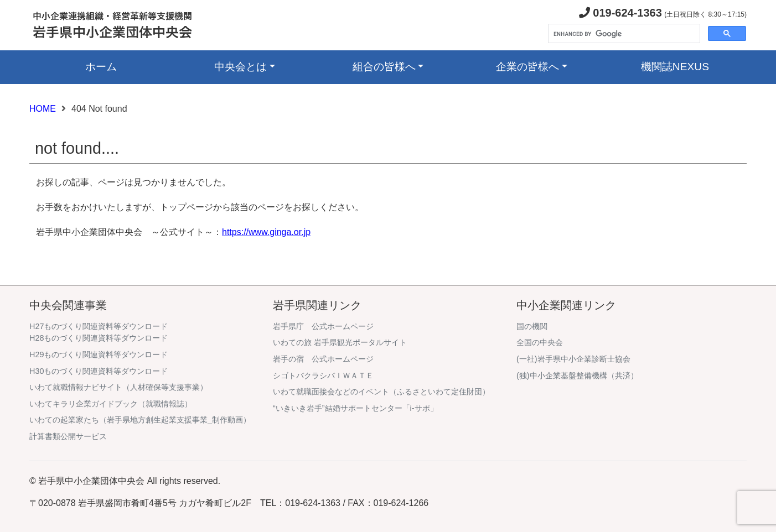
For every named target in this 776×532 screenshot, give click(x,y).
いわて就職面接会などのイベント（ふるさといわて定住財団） (381, 392)
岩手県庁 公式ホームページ (323, 326)
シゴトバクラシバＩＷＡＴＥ (323, 375)
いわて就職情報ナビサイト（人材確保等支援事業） (118, 387)
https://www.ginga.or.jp (266, 232)
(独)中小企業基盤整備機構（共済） (577, 375)
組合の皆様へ (384, 67)
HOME (43, 109)
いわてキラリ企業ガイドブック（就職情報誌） (111, 404)
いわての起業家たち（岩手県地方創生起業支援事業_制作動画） (140, 420)
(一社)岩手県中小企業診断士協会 (573, 359)
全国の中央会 (540, 342)
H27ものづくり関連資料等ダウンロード (99, 326)
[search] (623, 34)
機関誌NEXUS (675, 67)
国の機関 (532, 326)
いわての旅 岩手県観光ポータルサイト (340, 342)
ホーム (101, 67)
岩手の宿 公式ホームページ (323, 359)
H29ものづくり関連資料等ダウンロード (99, 354)
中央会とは (240, 67)
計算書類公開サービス (68, 436)
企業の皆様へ (527, 67)
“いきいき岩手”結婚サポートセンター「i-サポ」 (355, 408)
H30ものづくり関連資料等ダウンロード (99, 371)
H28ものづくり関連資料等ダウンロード (99, 338)
